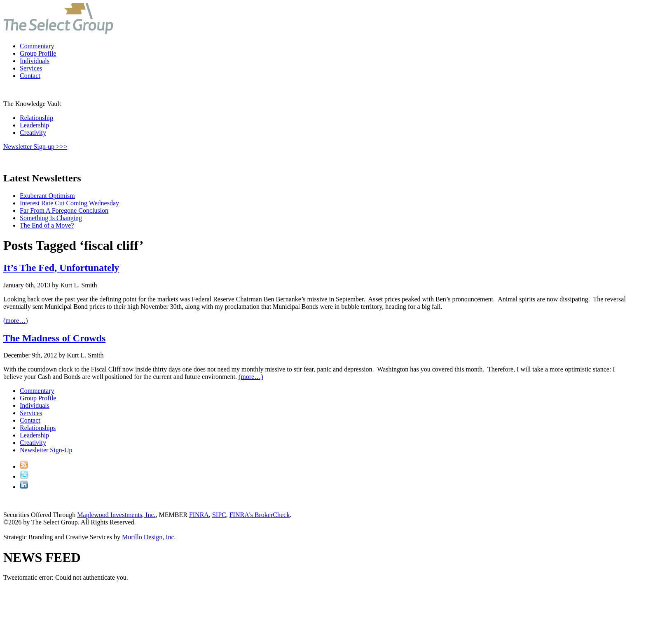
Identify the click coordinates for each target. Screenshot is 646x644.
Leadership (34, 125)
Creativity (33, 133)
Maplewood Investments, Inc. (116, 515)
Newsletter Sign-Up (46, 450)
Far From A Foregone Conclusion (64, 210)
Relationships (38, 428)
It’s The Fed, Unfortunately (61, 268)
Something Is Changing (51, 218)
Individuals (35, 61)
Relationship (36, 118)
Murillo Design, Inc (148, 537)
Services (31, 68)
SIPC (219, 515)
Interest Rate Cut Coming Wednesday (69, 203)
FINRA (199, 515)
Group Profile (38, 53)
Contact (30, 76)
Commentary (37, 46)
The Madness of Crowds (54, 338)
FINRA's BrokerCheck (260, 515)
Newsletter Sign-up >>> (35, 147)
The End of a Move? (47, 225)
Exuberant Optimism (47, 196)
